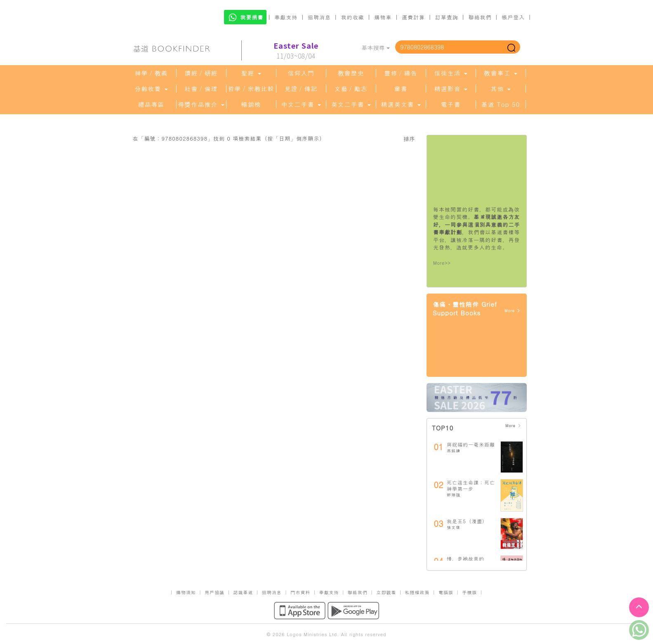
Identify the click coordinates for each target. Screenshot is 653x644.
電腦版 (446, 592)
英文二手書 (351, 104)
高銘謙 (454, 451)
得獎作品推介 (201, 104)
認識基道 (243, 592)
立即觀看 (386, 592)
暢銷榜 (251, 104)
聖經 (251, 73)
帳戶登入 (513, 17)
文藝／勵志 (351, 89)
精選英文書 (401, 104)
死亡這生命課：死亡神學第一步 (471, 485)
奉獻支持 (286, 17)
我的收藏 (353, 17)
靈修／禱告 (401, 73)
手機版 (469, 592)
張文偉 (454, 527)
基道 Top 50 (501, 104)
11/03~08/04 (296, 51)
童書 (401, 89)
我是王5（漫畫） (467, 521)
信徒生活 (450, 73)
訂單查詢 (447, 17)
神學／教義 (151, 73)
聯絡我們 (480, 17)
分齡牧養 (151, 89)
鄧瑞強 (454, 495)
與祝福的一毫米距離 (471, 444)
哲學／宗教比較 (251, 89)
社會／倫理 (201, 89)
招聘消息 (319, 17)
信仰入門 (301, 73)
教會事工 (500, 73)
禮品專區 (151, 104)
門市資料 (300, 592)
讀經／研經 (201, 73)
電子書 (451, 104)
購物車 (383, 17)
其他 (500, 89)
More (513, 311)
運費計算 (413, 17)
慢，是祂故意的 (466, 558)
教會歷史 (351, 73)
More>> (442, 263)
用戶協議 (215, 592)
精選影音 (450, 89)
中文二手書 (301, 104)
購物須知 (186, 592)
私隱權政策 (417, 592)
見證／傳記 (301, 89)
